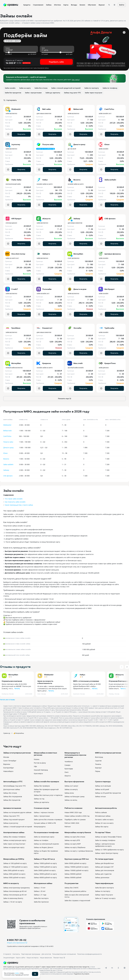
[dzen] (125, 968)
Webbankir (7, 425)
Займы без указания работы (75, 891)
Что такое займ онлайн (14, 499)
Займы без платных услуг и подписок (48, 795)
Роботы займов (101, 812)
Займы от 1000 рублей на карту (15, 867)
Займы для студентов (103, 874)
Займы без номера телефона (14, 837)
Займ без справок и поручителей (77, 901)
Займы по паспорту (103, 891)
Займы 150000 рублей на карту (76, 870)
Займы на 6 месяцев (103, 786)
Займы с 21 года (40, 895)
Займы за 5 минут (71, 786)
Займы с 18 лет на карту (13, 902)
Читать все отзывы (7, 700)
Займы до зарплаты (41, 802)
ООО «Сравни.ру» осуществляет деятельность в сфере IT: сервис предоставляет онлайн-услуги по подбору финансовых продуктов (46, 967)
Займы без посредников (13, 796)
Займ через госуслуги (93, 93)
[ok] (118, 968)
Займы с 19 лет (40, 888)
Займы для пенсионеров (105, 870)
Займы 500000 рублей (73, 877)
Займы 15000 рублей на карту (45, 867)
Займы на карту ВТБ (72, 840)
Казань (37, 759)
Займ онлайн (10, 88)
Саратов (98, 761)
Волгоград (99, 757)
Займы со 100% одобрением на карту (109, 850)
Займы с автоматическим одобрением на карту (105, 845)
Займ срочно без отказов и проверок (48, 820)
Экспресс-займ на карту (104, 820)
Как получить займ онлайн (15, 502)
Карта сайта (21, 958)
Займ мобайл (8, 464)
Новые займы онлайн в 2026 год (77, 816)
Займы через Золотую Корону (107, 853)
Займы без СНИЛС (72, 888)
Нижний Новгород (41, 770)
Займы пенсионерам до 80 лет (15, 891)
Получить (21, 134)
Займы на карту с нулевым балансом (79, 851)
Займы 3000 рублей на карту (14, 874)
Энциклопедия (9, 958)
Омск (66, 772)
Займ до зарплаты (53, 93)
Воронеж (7, 764)
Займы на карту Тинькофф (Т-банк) (108, 837)
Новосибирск (8, 771)
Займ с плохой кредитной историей (66, 88)
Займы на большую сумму (74, 796)
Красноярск (38, 773)
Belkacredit (7, 431)
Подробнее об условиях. (82, 974)
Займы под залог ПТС (72, 93)
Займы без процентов (12, 800)
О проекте (7, 954)
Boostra (6, 459)
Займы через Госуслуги (104, 895)
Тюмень (98, 764)
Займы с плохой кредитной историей (18, 827)
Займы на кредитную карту (14, 847)
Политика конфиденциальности (89, 954)
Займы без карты (102, 827)
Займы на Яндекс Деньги (43, 847)
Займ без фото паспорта (104, 888)
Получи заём (8, 442)
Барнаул (98, 768)
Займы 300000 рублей (73, 874)
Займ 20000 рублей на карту (45, 870)
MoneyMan (13, 675)
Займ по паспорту (92, 88)
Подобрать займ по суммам (75, 820)
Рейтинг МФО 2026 (72, 823)
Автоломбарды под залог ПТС (15, 786)
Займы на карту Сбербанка (75, 847)
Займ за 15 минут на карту (105, 898)
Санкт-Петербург (10, 761)
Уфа (35, 766)
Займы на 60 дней (102, 789)
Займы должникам (102, 877)
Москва (6, 757)
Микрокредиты (40, 827)
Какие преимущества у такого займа (19, 505)
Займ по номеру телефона (105, 840)
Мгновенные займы (103, 816)
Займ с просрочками (33, 93)
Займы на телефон (41, 840)
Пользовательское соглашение (64, 954)
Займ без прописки (41, 902)
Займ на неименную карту (44, 837)
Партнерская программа (31, 954)
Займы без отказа (10, 793)
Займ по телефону (110, 88)
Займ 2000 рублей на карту (14, 870)
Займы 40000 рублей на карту (45, 877)
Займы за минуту (71, 789)
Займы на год (39, 799)
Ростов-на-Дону (40, 763)
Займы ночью (100, 796)
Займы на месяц (71, 800)
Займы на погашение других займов (17, 812)
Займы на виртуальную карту (15, 840)
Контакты (16, 954)
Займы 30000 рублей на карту (45, 874)
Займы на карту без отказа (75, 837)
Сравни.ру (7, 733)
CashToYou (7, 436)
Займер (6, 470)
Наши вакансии (46, 958)
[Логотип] (55, 963)
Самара (67, 765)
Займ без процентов (13, 93)
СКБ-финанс (8, 476)
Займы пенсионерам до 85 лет (15, 895)
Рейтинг (68, 827)
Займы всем (69, 793)
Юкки (5, 453)
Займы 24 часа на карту (104, 823)
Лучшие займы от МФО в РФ (45, 823)
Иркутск (68, 776)
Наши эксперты (33, 958)
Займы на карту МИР (73, 844)
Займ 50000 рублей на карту (75, 863)
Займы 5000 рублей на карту (14, 877)
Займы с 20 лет (40, 891)
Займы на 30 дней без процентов (108, 793)
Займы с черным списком (44, 812)
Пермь (98, 771)
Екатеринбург (9, 768)
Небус (82, 675)
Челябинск (69, 762)
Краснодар (69, 769)
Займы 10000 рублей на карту (45, 863)
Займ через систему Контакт (14, 844)
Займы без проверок (42, 786)
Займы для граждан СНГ (104, 867)
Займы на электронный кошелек (46, 844)
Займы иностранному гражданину (16, 888)
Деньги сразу (8, 448)
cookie (17, 973)
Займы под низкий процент (14, 820)
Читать (17, 689)
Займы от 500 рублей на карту (15, 863)
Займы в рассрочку (11, 823)
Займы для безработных (104, 863)
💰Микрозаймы (19, 733)
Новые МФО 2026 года (73, 812)
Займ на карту (25, 88)
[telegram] (106, 968)
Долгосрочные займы (12, 789)
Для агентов (46, 954)
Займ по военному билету (13, 898)
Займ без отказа (41, 88)
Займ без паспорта (41, 898)
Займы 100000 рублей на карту (76, 867)
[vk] (112, 968)
